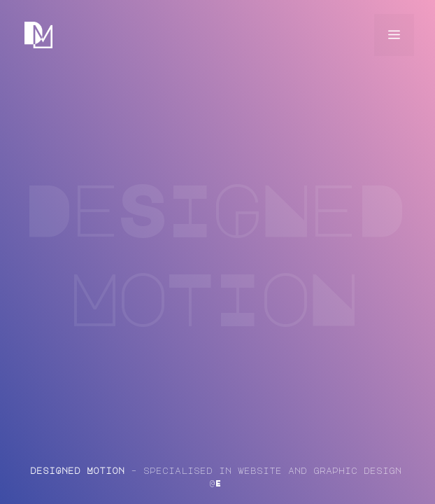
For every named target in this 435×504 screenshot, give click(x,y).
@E (215, 483)
